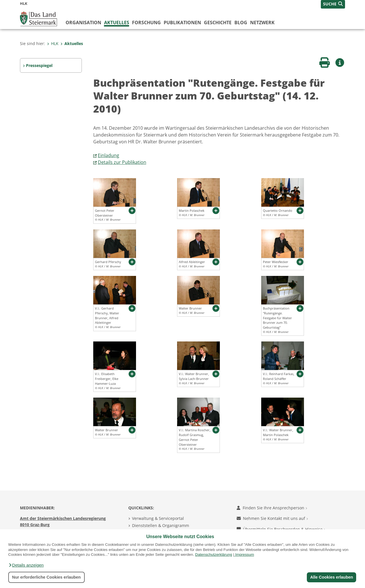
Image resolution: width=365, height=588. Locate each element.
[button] (26, 565)
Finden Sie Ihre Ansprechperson (272, 508)
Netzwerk (262, 23)
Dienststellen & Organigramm (161, 525)
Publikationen (182, 23)
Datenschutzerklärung (214, 555)
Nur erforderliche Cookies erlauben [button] (46, 577)
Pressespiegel (39, 65)
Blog (241, 23)
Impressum (245, 555)
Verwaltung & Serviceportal (158, 518)
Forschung (146, 23)
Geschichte (218, 23)
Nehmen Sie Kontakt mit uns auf (272, 518)
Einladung (109, 155)
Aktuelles (117, 23)
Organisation (83, 23)
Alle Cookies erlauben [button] (331, 577)
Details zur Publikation (122, 162)
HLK (53, 43)
